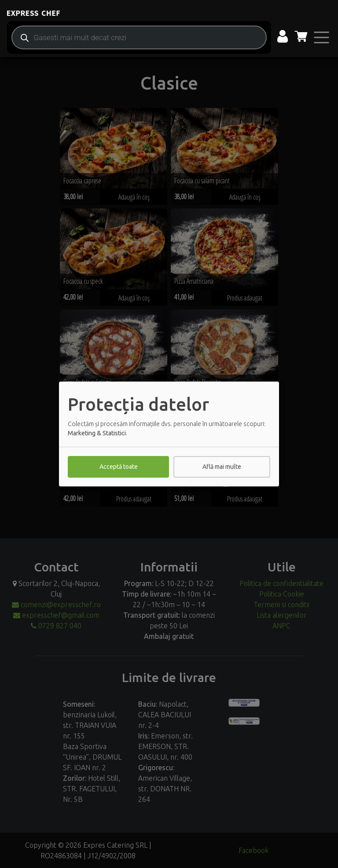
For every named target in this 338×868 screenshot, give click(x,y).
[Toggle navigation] (321, 37)
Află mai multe (222, 467)
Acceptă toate (119, 467)
